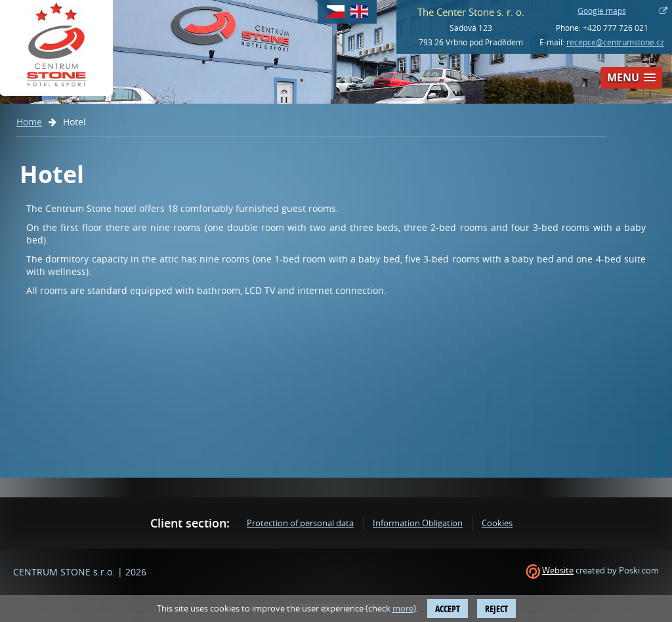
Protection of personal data (300, 523)
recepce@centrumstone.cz (615, 42)
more (403, 608)
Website (558, 570)
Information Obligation (418, 523)
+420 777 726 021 (616, 28)
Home (29, 122)
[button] (631, 78)
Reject (496, 609)
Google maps (602, 10)
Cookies (497, 523)
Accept (448, 609)
